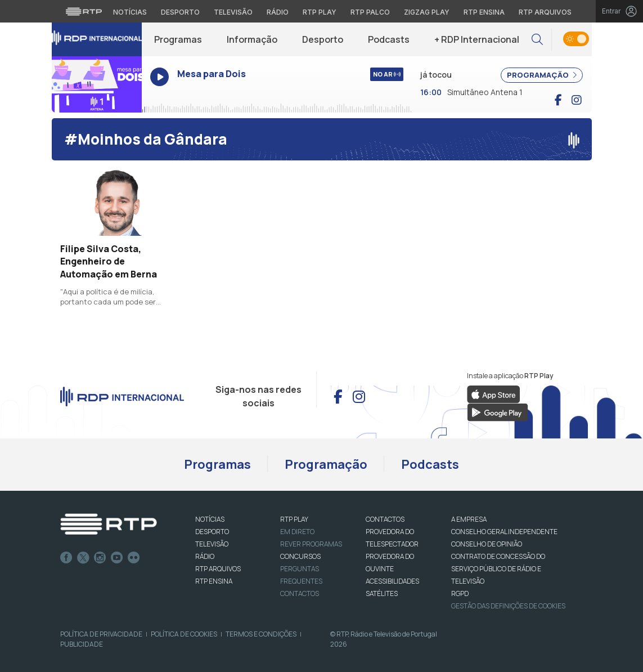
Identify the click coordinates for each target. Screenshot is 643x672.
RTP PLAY (294, 519)
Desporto (323, 39)
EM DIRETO (297, 532)
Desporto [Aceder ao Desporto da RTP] (180, 12)
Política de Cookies (184, 634)
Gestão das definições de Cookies (508, 606)
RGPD (460, 593)
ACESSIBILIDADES (392, 581)
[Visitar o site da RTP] (84, 11)
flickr (134, 558)
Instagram (100, 558)
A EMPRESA (469, 519)
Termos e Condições (261, 634)
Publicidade (82, 644)
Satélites (382, 593)
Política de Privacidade (101, 634)
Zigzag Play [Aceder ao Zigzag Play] (427, 12)
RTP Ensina (214, 581)
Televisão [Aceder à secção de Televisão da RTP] (233, 12)
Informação (252, 39)
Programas (178, 39)
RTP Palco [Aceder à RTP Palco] (370, 12)
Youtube (117, 558)
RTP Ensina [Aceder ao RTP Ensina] (484, 12)
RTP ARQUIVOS (218, 569)
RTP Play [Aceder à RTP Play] (320, 12)
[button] (537, 40)
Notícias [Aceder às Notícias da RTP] (130, 12)
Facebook (66, 558)
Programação (326, 464)
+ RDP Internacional (477, 39)
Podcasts (389, 39)
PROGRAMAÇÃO (542, 75)
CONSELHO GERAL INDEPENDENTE (504, 532)
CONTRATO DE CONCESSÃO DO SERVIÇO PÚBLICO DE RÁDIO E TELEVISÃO (498, 569)
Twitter (83, 558)
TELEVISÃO (212, 544)
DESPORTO (212, 532)
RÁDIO (205, 556)
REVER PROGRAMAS (311, 544)
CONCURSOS (300, 556)
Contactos (300, 593)
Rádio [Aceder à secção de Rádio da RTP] (278, 12)
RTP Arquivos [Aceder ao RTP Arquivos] (545, 12)
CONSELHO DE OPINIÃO (487, 544)
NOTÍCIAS (210, 519)
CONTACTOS (385, 519)
